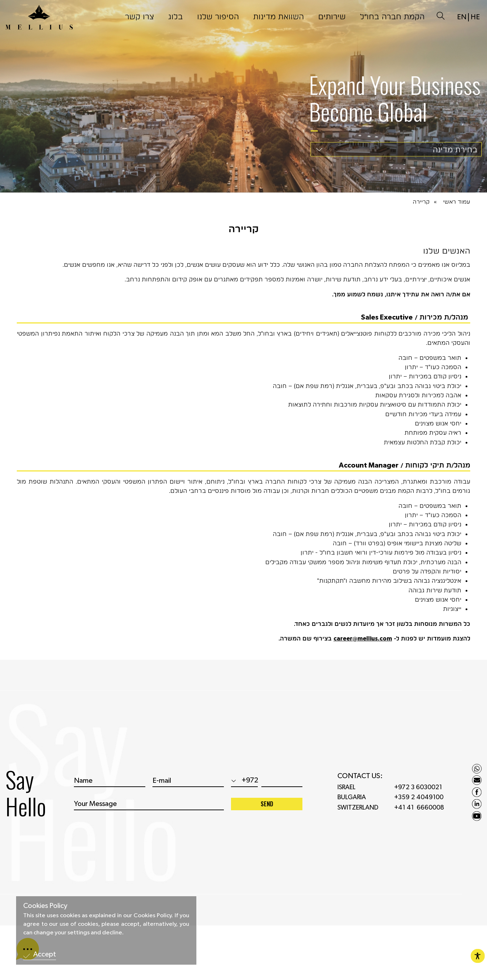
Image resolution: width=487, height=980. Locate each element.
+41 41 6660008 (419, 813)
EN (462, 11)
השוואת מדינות (278, 11)
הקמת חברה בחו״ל (392, 11)
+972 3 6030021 (418, 793)
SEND (267, 809)
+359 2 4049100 (419, 803)
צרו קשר (139, 11)
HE (475, 11)
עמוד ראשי (457, 202)
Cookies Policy (45, 906)
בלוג (175, 11)
